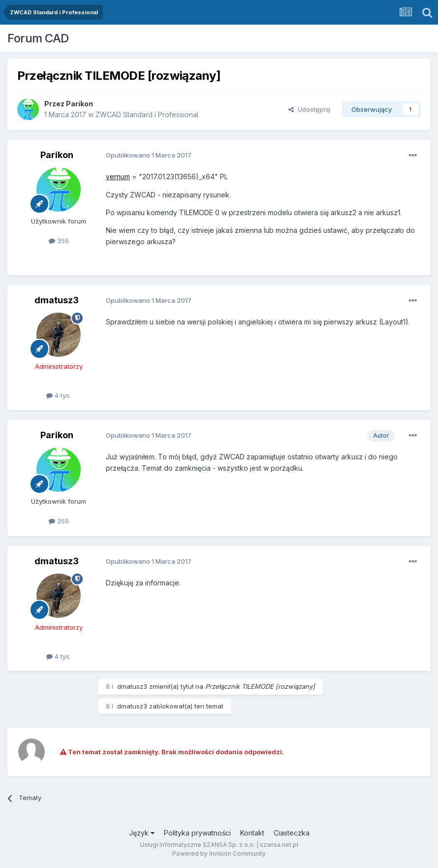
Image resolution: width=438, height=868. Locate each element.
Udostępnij (309, 109)
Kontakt (252, 833)
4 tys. (59, 395)
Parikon (79, 104)
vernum (118, 177)
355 (59, 241)
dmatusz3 (57, 300)
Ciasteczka (292, 833)
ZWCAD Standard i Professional (147, 114)
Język (142, 833)
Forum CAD (38, 38)
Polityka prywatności (197, 833)
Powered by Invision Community (219, 853)
